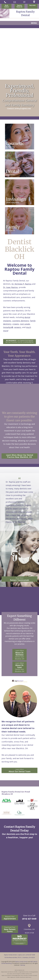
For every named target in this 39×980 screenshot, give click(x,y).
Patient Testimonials (19, 579)
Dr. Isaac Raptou (10, 287)
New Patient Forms (10, 929)
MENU (34, 23)
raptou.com (21, 955)
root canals (25, 324)
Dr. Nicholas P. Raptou (22, 284)
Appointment (10, 918)
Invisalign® (8, 327)
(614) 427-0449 (29, 919)
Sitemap (23, 965)
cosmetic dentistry (21, 321)
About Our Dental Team (19, 770)
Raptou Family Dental (21, 962)
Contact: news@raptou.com (19, 109)
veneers (18, 327)
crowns (16, 324)
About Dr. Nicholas (20, 655)
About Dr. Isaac (20, 667)
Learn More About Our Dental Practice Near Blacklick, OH (20, 456)
